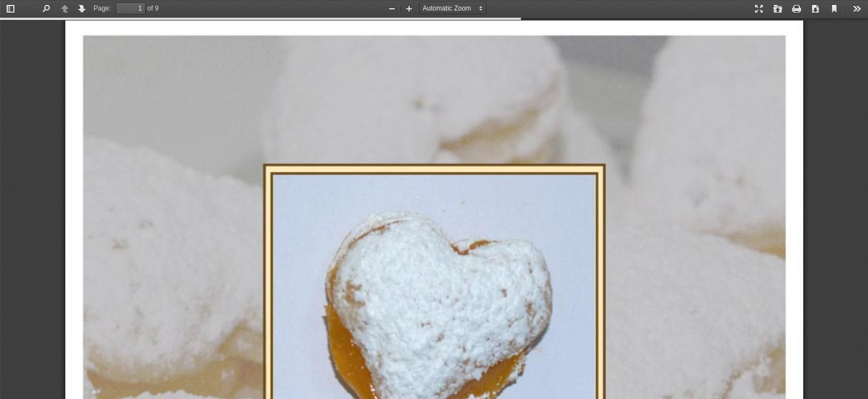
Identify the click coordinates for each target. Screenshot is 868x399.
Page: (102, 8)
